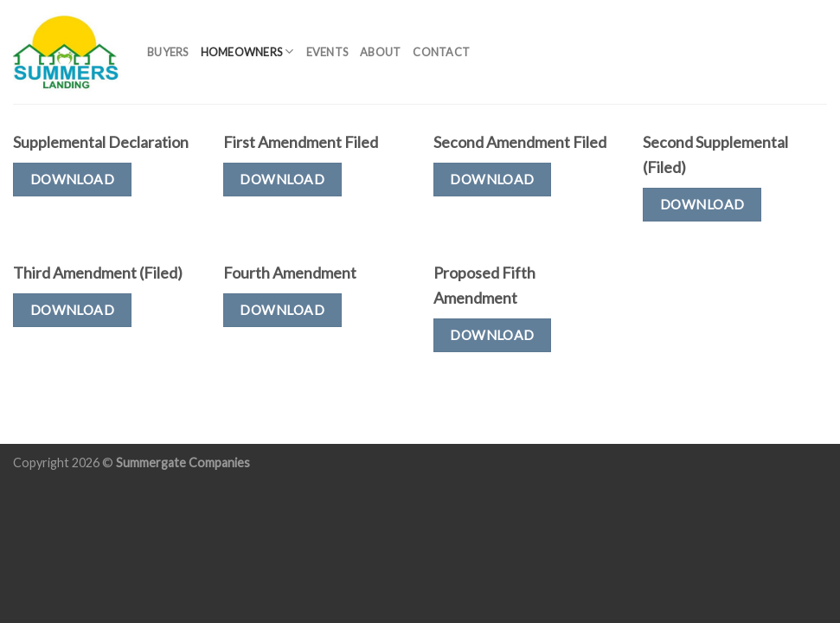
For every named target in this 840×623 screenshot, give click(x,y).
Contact (441, 52)
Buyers (168, 52)
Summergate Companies (183, 462)
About (380, 52)
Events (327, 52)
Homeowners (247, 51)
